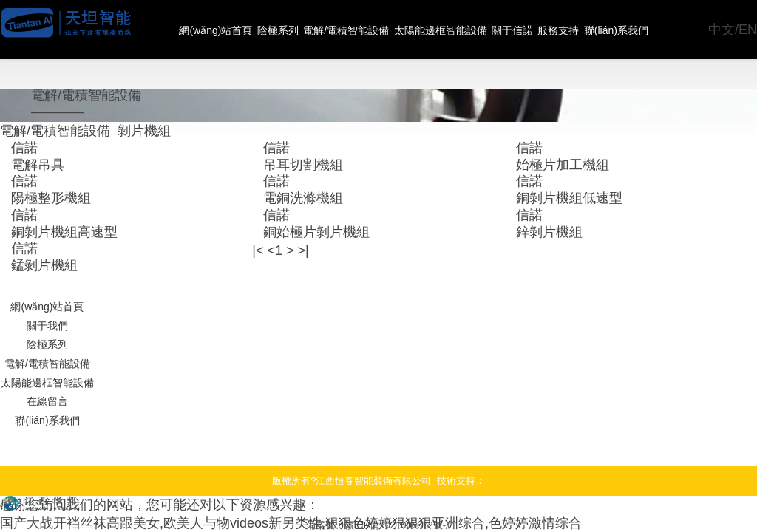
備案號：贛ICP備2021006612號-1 (379, 436)
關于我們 (47, 259)
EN (750, 30)
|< (257, 197)
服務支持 (568, 30)
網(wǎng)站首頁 (215, 30)
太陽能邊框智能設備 (446, 30)
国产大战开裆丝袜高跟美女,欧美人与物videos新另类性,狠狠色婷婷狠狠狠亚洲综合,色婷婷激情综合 (226, 429)
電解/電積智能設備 (350, 30)
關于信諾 (520, 30)
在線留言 (47, 318)
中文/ (731, 30)
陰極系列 (279, 30)
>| (292, 197)
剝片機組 (114, 104)
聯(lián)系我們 (627, 30)
